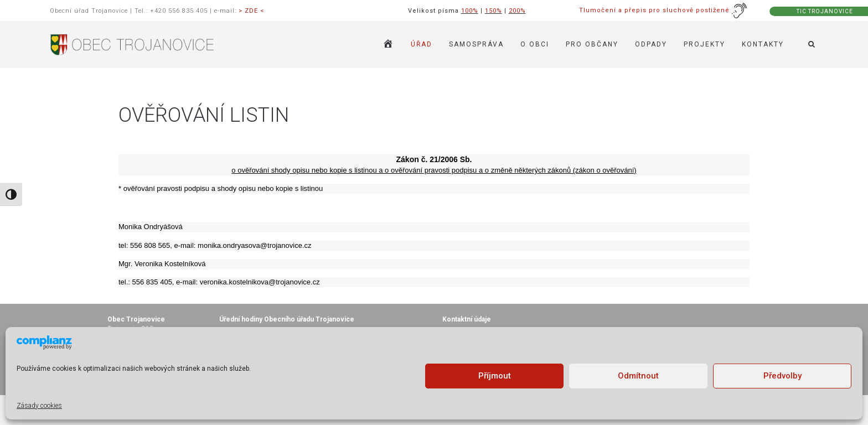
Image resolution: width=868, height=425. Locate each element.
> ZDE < (251, 11)
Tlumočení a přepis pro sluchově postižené (663, 10)
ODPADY (651, 44)
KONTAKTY (763, 44)
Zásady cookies (39, 406)
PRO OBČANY (592, 44)
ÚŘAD (422, 44)
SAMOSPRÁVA (476, 44)
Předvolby (782, 376)
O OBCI (535, 44)
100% (470, 11)
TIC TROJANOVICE (825, 11)
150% (494, 11)
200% (517, 11)
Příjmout (495, 376)
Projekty (704, 44)
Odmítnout (638, 376)
